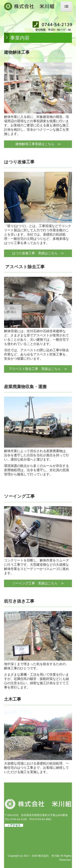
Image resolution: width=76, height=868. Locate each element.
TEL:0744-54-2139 (16, 819)
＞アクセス (14, 825)
